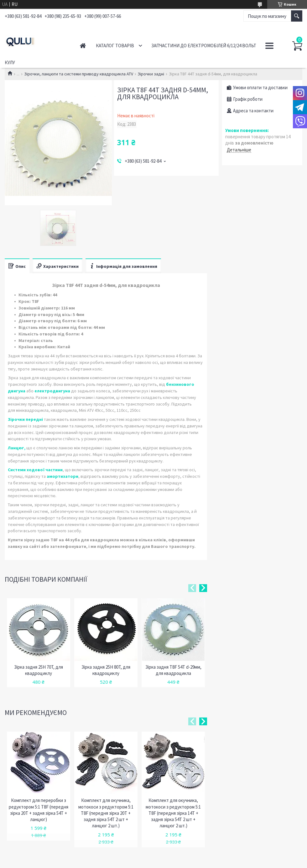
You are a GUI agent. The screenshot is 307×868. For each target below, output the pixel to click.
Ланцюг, (17, 448)
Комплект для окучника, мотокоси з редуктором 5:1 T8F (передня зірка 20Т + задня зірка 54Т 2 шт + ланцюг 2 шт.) (106, 813)
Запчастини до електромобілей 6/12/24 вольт (204, 46)
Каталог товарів (115, 46)
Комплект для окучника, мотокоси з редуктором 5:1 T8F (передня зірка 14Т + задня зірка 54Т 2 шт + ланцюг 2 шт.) (173, 813)
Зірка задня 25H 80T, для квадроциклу (106, 670)
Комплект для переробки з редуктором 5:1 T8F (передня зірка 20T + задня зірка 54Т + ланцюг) (39, 810)
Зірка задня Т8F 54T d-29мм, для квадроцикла (173, 670)
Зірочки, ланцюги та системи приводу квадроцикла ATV (79, 74)
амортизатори (62, 476)
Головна (83, 46)
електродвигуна (52, 391)
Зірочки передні (25, 419)
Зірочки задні (151, 74)
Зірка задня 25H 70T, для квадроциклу (39, 670)
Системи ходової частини (35, 470)
